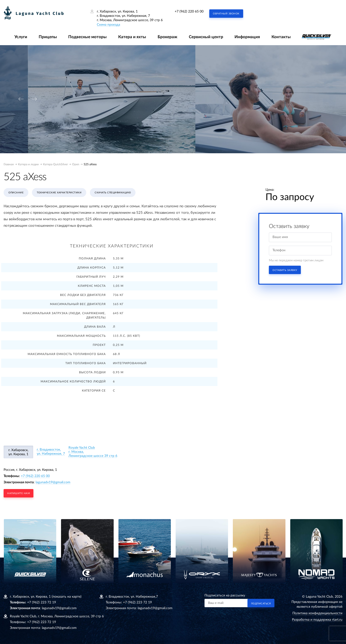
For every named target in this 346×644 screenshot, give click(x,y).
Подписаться (261, 604)
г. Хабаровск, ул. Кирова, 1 (18, 452)
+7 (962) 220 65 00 (189, 12)
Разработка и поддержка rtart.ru (317, 620)
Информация (247, 37)
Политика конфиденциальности (317, 613)
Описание (16, 193)
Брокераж (167, 37)
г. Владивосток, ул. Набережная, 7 (51, 452)
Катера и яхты (132, 37)
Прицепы (48, 37)
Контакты (281, 37)
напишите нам (19, 493)
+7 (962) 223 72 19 (42, 602)
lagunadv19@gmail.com (53, 482)
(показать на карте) (67, 597)
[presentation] (21, 99)
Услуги (21, 37)
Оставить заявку (285, 270)
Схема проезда (108, 25)
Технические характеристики (59, 193)
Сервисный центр (206, 37)
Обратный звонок (226, 14)
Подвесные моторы (87, 37)
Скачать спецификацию (113, 193)
